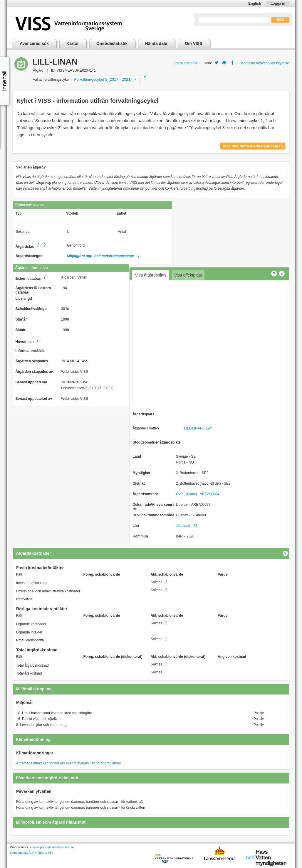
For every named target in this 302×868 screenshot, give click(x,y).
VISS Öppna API (41, 853)
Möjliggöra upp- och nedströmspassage (101, 256)
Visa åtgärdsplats (151, 275)
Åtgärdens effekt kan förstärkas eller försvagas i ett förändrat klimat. (69, 763)
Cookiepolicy (19, 853)
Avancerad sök (34, 43)
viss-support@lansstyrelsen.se (52, 847)
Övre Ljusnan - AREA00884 (198, 494)
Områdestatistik (112, 43)
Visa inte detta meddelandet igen (253, 146)
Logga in (278, 4)
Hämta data (156, 43)
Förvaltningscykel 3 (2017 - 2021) (103, 79)
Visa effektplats (188, 275)
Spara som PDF (186, 63)
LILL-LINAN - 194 (198, 428)
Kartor (73, 43)
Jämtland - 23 (187, 526)
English (255, 4)
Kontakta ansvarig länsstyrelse (265, 63)
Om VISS (193, 43)
